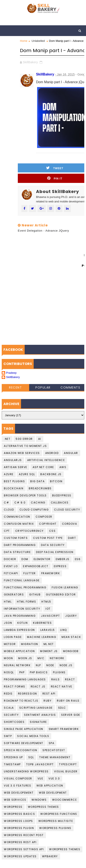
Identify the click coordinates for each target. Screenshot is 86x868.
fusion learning (65, 587)
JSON (8, 623)
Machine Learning (42, 637)
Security (11, 715)
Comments (70, 387)
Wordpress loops (18, 821)
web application (50, 786)
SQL (31, 757)
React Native (62, 686)
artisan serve (16, 467)
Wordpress (13, 807)
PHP (22, 672)
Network (57, 658)
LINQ (64, 630)
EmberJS (63, 559)
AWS (63, 467)
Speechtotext (54, 750)
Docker (10, 559)
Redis (8, 694)
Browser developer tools (25, 495)
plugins (59, 672)
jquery (71, 616)
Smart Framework (64, 729)
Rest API (49, 694)
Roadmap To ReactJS (21, 701)
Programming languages (25, 679)
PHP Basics (39, 672)
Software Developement (24, 743)
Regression (28, 694)
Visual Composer (18, 778)
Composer (44, 517)
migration (30, 644)
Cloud (9, 510)
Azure (9, 474)
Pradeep (11, 373)
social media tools (33, 736)
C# (6, 503)
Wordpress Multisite (56, 821)
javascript (50, 616)
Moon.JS (25, 658)
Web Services (15, 800)
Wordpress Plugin (19, 828)
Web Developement (19, 793)
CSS (52, 531)
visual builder (66, 771)
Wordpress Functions (59, 814)
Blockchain (14, 488)
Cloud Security (67, 510)
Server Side (71, 715)
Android (52, 453)
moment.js (49, 651)
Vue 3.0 (54, 778)
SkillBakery (13, 377)
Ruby (48, 701)
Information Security (22, 609)
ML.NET (49, 644)
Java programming (20, 616)
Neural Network (17, 665)
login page (13, 637)
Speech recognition (20, 750)
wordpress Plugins (55, 828)
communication (17, 517)
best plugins (14, 481)
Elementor (42, 559)
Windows (39, 800)
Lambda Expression (19, 630)
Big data (37, 481)
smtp (8, 736)
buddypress (62, 495)
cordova (70, 524)
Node (50, 665)
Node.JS (66, 665)
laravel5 (48, 630)
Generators (14, 594)
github (35, 594)
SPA (52, 743)
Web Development (53, 793)
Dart (72, 538)
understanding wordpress (26, 771)
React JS (38, 686)
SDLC (62, 708)
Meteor (10, 644)
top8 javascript (40, 764)
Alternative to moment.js (25, 446)
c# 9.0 (20, 503)
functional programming (25, 587)
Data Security (53, 545)
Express (60, 566)
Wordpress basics (19, 814)
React (70, 679)
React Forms (15, 686)
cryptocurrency (29, 531)
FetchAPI (11, 573)
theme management (55, 757)
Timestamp (12, 764)
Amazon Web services (22, 453)
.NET (7, 439)
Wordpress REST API (20, 842)
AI (40, 439)
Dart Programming (20, 545)
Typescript (68, 764)
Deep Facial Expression (55, 552)
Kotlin (23, 623)
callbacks (60, 503)
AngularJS (13, 460)
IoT (48, 609)
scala (9, 708)
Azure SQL (27, 474)
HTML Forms (26, 602)
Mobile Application (19, 651)
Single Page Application (24, 729)
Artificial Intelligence (46, 460)
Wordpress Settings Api (24, 849)
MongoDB (71, 651)
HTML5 (46, 602)
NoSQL (9, 672)
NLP (38, 665)
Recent (15, 387)
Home (24, 41)
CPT (7, 531)
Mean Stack (71, 637)
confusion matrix (19, 524)
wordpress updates (20, 856)
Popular (43, 387)
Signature (38, 722)
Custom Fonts (16, 538)
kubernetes (42, 623)
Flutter (30, 573)
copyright (48, 524)
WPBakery (50, 856)
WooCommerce (65, 800)
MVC (41, 658)
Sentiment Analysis (40, 715)
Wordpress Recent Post (24, 835)
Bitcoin (56, 481)
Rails (56, 679)
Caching (38, 503)
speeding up (13, 757)
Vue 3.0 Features (17, 786)
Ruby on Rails (68, 701)
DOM (25, 559)
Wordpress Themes (43, 807)
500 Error (24, 439)
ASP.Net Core (43, 467)
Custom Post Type (48, 538)
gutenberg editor (61, 594)
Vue (40, 778)
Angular (71, 453)
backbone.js (51, 474)
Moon (8, 658)
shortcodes (14, 722)
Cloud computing (34, 510)
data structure (17, 552)
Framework (51, 573)
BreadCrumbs (40, 488)
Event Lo (11, 566)
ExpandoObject (36, 566)
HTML (8, 602)
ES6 (78, 559)
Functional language (22, 580)
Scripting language (36, 708)
